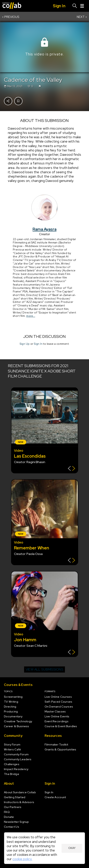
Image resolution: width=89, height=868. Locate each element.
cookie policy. (22, 859)
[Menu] (82, 6)
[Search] (75, 6)
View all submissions (44, 669)
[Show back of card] (72, 469)
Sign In (38, 344)
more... (31, 316)
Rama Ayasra (44, 229)
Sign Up (25, 344)
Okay (72, 848)
